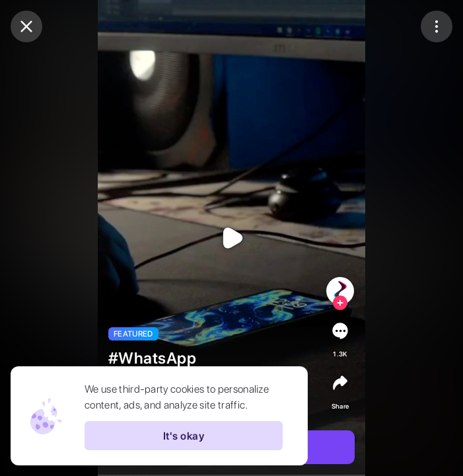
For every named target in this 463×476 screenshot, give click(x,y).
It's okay (184, 436)
